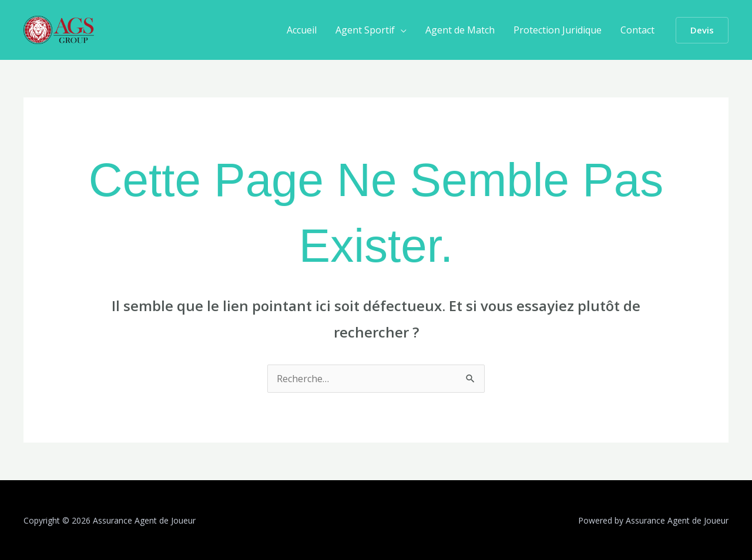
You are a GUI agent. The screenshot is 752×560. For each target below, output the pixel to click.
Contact (637, 30)
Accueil (302, 30)
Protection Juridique (558, 30)
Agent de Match (460, 30)
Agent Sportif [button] (365, 30)
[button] (702, 30)
